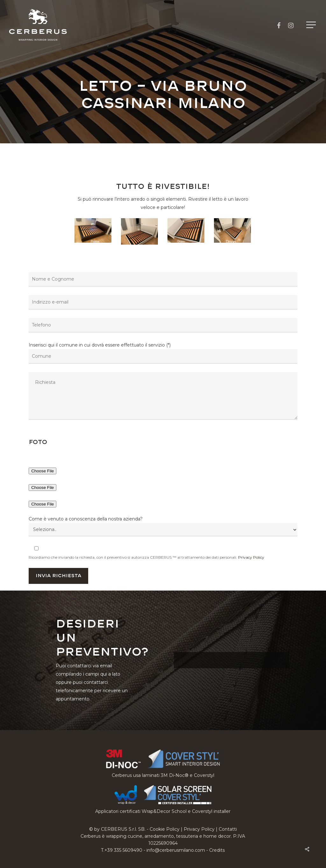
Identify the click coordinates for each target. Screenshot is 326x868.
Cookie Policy (165, 829)
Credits (217, 850)
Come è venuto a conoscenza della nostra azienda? (86, 519)
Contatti (228, 829)
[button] (312, 25)
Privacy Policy (251, 557)
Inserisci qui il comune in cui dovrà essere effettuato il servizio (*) (163, 382)
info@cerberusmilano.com (176, 850)
